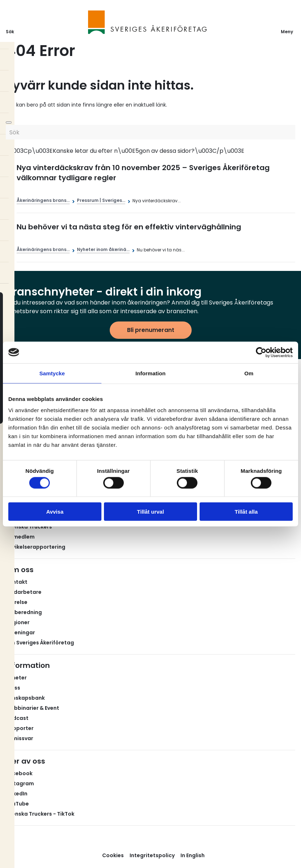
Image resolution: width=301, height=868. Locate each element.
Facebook (19, 773)
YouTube (17, 804)
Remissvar (19, 738)
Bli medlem (20, 537)
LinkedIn (17, 794)
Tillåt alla (246, 512)
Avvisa (55, 512)
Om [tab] (249, 373)
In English (193, 855)
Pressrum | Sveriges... (101, 200)
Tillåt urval (151, 512)
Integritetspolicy (152, 855)
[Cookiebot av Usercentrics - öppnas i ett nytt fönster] (261, 352)
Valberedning (24, 612)
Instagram (20, 783)
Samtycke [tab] (52, 373)
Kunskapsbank (25, 698)
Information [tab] (150, 373)
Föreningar (20, 632)
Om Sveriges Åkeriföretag (40, 643)
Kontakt (17, 582)
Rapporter (20, 728)
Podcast (17, 718)
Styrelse (17, 602)
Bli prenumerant (151, 330)
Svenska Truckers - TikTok (40, 814)
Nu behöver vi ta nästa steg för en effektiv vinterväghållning (129, 227)
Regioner (18, 622)
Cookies (113, 855)
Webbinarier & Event (32, 708)
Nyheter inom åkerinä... (103, 249)
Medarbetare (24, 592)
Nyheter (16, 678)
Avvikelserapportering (36, 547)
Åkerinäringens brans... (43, 200)
